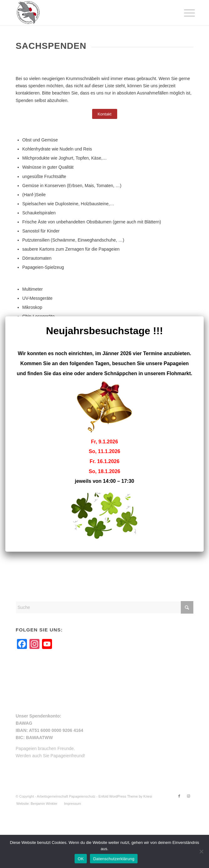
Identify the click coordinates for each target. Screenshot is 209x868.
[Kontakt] (105, 114)
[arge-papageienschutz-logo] (87, 13)
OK (81, 859)
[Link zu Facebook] (179, 796)
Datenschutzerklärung (114, 859)
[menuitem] (185, 13)
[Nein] (201, 851)
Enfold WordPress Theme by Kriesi (125, 796)
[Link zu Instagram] (189, 796)
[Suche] (104, 607)
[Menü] (185, 13)
